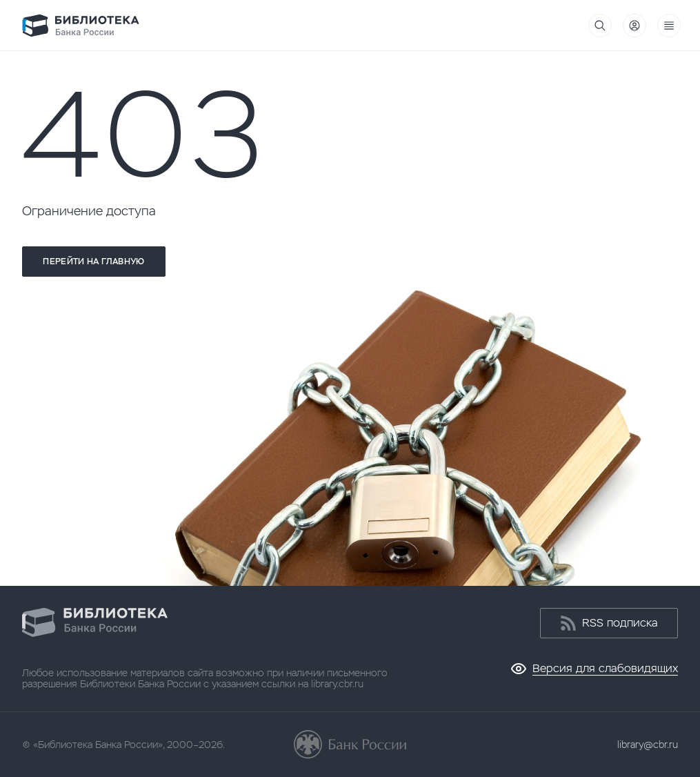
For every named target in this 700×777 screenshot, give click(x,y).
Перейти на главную (93, 262)
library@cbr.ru (648, 745)
